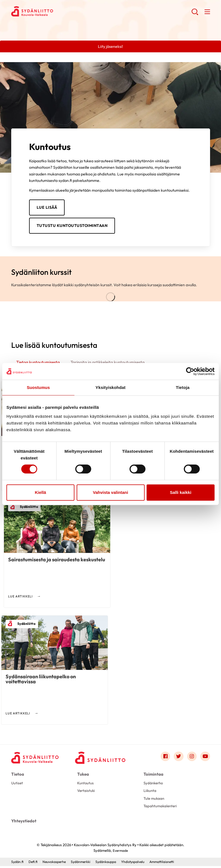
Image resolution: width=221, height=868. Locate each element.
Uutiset (17, 785)
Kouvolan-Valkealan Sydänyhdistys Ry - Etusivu (56, 11)
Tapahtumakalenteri (161, 809)
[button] (195, 14)
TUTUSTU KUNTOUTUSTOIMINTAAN (72, 226)
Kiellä (40, 492)
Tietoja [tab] (183, 387)
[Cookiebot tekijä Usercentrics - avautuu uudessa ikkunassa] (190, 371)
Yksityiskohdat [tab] (110, 387)
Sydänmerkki (85, 864)
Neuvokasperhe (57, 864)
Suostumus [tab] (38, 387)
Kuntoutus (86, 785)
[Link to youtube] (205, 759)
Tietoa (17, 776)
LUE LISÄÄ (47, 208)
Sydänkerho (154, 785)
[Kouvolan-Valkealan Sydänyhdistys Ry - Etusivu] (36, 760)
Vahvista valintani (110, 492)
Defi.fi (35, 864)
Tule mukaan (155, 801)
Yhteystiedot (23, 824)
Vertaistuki (87, 793)
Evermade (120, 853)
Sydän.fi (18, 864)
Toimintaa (153, 776)
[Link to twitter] (178, 759)
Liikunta (150, 793)
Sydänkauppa (112, 864)
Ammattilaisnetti (174, 864)
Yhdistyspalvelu (142, 864)
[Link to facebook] (164, 759)
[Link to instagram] (191, 759)
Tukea (83, 776)
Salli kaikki (181, 492)
